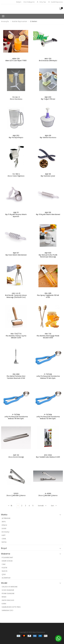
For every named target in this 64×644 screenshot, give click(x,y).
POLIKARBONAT (7, 557)
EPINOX (4, 525)
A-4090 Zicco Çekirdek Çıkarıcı (48, 495)
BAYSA (4, 542)
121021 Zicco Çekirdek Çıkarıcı (16, 495)
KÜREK (4, 604)
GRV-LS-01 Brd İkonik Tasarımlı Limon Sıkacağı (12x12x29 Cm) (16, 295)
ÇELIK (4, 574)
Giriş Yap (41, 2)
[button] (61, 9)
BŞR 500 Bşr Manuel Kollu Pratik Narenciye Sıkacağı (48, 255)
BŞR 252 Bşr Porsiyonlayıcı (16, 137)
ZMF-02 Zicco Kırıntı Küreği (16, 456)
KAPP (4, 535)
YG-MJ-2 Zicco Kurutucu (16, 98)
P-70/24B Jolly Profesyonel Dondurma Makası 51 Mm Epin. (48, 376)
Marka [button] (4, 515)
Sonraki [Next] (42, 506)
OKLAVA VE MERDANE (10, 587)
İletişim (19, 2)
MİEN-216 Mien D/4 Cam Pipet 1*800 (16, 60)
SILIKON (4, 571)
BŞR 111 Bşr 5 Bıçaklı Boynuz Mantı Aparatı (16, 214)
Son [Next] (54, 506)
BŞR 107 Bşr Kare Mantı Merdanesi (16, 254)
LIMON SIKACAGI (8, 600)
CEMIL (4, 539)
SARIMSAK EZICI (7, 610)
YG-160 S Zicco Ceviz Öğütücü (16, 175)
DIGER (4, 529)
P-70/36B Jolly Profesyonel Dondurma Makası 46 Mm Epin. (16, 417)
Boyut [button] (4, 548)
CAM (4, 564)
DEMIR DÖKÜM (7, 561)
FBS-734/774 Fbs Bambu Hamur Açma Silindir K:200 (16, 336)
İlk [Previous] (10, 506)
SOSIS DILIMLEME (8, 590)
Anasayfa (5, 21)
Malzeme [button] (6, 554)
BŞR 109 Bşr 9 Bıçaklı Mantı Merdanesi (48, 214)
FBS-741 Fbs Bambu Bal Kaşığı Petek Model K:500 (48, 336)
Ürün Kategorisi (29, 2)
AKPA (4, 522)
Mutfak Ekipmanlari (20, 21)
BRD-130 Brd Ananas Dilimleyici (48, 60)
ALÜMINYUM (6, 578)
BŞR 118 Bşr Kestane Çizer (48, 175)
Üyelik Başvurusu (56, 2)
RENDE (4, 597)
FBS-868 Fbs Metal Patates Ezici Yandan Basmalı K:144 (16, 376)
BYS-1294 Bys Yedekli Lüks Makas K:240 (48, 456)
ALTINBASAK (6, 518)
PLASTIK (4, 568)
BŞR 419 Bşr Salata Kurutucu (48, 137)
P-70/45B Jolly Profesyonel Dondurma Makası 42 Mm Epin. (48, 417)
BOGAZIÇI (5, 532)
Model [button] (4, 583)
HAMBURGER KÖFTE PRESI (11, 607)
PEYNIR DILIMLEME (8, 593)
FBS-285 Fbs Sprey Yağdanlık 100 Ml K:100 (48, 295)
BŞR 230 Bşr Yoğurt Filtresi (48, 98)
